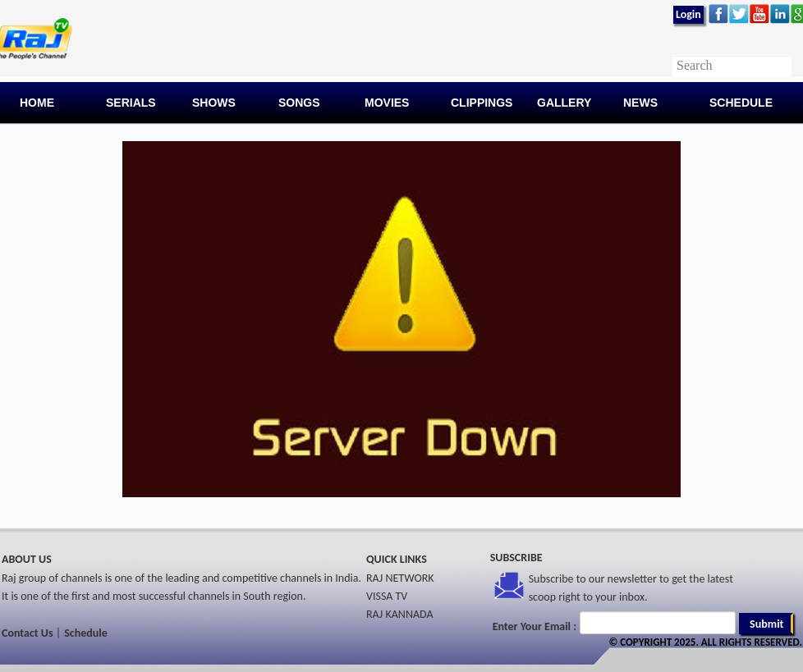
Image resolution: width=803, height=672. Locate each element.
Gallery (564, 103)
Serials (131, 103)
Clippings (482, 103)
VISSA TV (387, 596)
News (640, 103)
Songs (299, 103)
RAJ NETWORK (400, 578)
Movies (387, 103)
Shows (214, 103)
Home (37, 103)
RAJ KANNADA (400, 614)
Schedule (741, 103)
